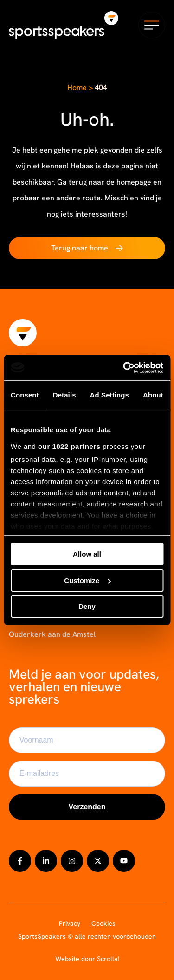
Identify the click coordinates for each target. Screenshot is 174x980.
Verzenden (87, 807)
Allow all (87, 554)
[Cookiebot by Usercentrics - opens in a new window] (124, 368)
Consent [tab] (25, 395)
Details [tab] (64, 395)
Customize (87, 580)
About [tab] (153, 395)
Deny (87, 606)
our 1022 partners (69, 446)
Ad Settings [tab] (110, 395)
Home (77, 87)
